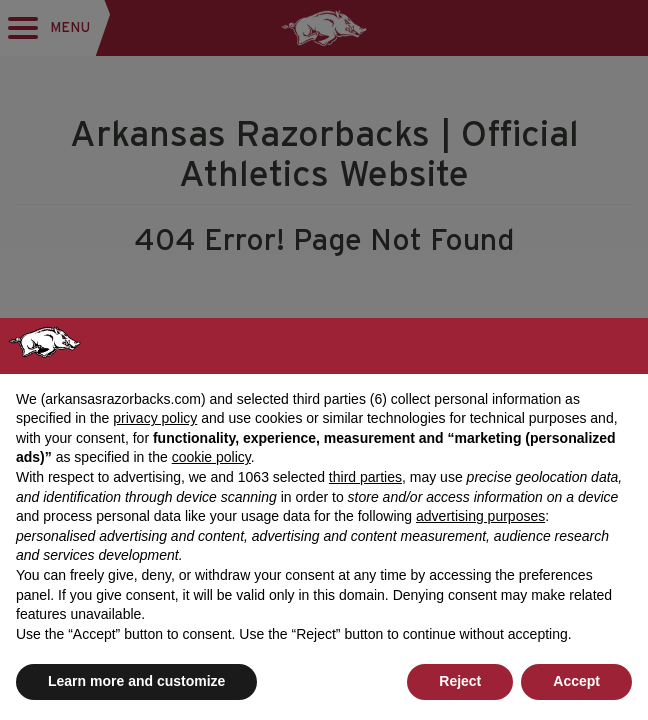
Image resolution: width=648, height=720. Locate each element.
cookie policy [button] (211, 457)
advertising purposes (480, 516)
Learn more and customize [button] (136, 681)
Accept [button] (576, 681)
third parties (365, 477)
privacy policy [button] (155, 418)
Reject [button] (460, 681)
